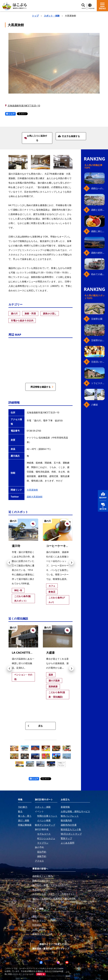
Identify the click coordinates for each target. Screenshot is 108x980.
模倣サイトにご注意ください (54, 944)
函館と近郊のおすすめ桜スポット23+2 (98, 210)
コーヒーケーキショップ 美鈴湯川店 (69, 546)
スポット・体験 (52, 16)
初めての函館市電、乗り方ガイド (98, 274)
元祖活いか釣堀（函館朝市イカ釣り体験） (98, 362)
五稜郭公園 (97, 319)
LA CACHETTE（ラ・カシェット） (34, 653)
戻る (35, 726)
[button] (10, 563)
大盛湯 (50, 653)
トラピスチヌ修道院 (98, 383)
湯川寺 (16, 546)
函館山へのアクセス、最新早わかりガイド (98, 188)
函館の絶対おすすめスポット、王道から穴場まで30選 (98, 253)
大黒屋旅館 (32, 490)
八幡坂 (94, 405)
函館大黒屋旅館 (35, 497)
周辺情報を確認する (42, 387)
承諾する (41, 974)
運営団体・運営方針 (42, 949)
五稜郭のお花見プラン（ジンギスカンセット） (98, 340)
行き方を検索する (69, 136)
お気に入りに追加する (36, 138)
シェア (10, 114)
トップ (35, 16)
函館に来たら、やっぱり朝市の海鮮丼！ (98, 231)
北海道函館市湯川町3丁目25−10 (24, 106)
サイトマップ (62, 949)
